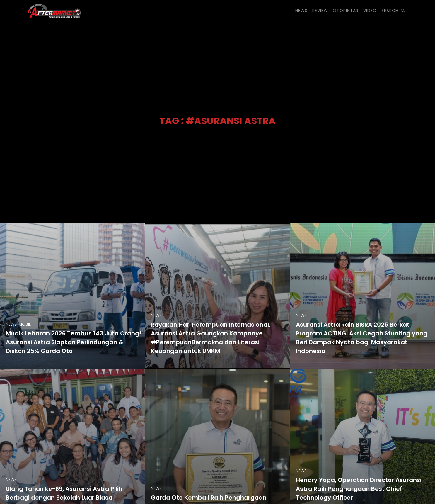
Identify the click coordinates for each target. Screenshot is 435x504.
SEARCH (393, 11)
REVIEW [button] (320, 11)
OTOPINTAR (346, 11)
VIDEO (370, 11)
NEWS (301, 11)
